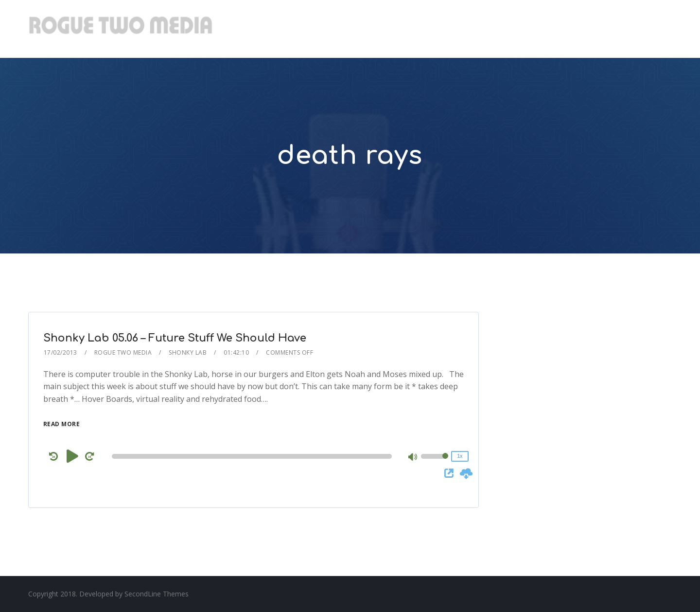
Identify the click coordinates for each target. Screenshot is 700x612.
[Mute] (413, 458)
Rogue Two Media (123, 352)
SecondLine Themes (157, 594)
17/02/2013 (61, 352)
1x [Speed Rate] (460, 456)
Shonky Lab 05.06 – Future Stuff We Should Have (175, 338)
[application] (254, 456)
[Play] (72, 456)
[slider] (252, 456)
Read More (62, 424)
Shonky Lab (188, 352)
